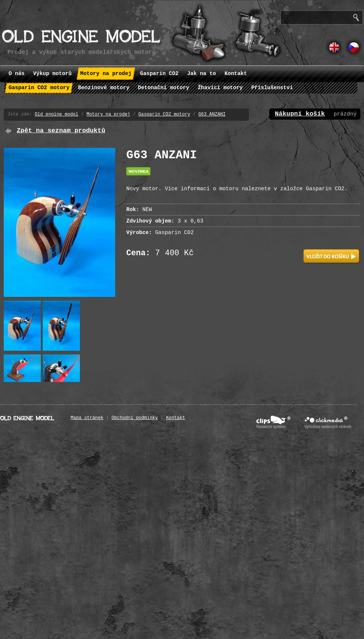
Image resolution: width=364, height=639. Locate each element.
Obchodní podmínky (135, 418)
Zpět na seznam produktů (61, 131)
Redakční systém (271, 427)
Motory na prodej (108, 114)
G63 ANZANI (212, 114)
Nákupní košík (300, 114)
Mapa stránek (87, 418)
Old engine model (56, 114)
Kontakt (175, 418)
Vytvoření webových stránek (328, 427)
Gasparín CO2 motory (164, 114)
